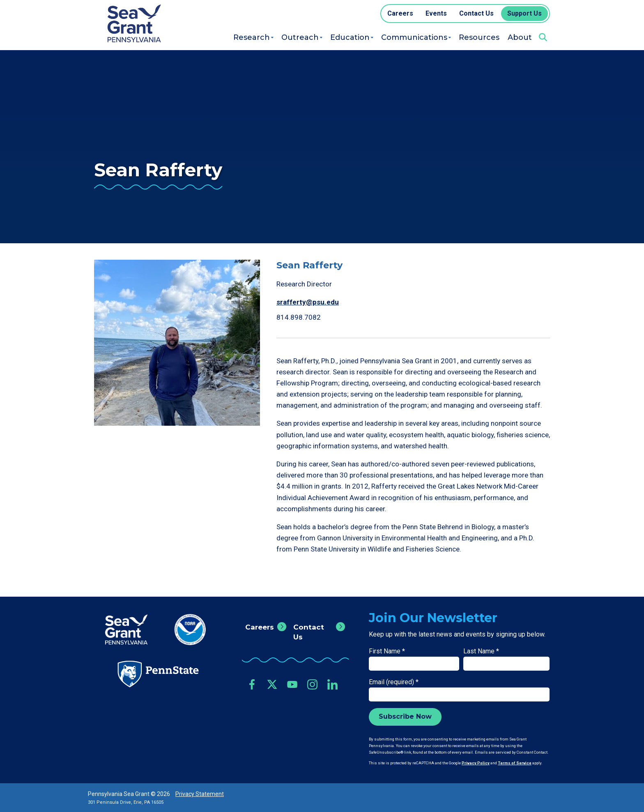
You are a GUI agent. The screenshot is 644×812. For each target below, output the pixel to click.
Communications (414, 37)
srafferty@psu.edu (308, 302)
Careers (260, 627)
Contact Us (309, 632)
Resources (479, 37)
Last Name (481, 651)
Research (252, 37)
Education (350, 37)
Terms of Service (515, 763)
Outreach (300, 37)
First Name (387, 651)
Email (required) (394, 682)
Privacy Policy (476, 763)
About (520, 37)
